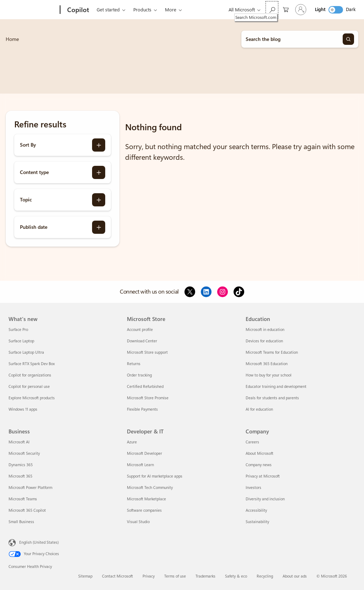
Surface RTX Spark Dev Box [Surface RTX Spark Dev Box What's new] (32, 364)
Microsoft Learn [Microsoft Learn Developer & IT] (140, 465)
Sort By (28, 145)
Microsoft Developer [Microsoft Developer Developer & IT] (144, 454)
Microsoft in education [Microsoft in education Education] (265, 330)
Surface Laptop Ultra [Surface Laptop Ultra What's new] (26, 352)
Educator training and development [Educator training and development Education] (276, 387)
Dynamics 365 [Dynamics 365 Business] (21, 465)
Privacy (149, 576)
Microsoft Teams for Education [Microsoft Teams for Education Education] (272, 352)
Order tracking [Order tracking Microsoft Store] (139, 375)
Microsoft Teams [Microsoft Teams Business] (23, 499)
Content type (34, 172)
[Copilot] (77, 10)
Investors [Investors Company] (253, 488)
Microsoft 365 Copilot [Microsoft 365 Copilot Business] (27, 510)
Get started (108, 10)
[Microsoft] (33, 10)
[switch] (336, 10)
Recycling (265, 576)
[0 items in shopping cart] (286, 9)
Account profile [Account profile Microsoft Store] (140, 330)
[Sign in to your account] (301, 10)
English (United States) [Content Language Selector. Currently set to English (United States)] (39, 542)
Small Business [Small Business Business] (21, 522)
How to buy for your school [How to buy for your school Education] (269, 375)
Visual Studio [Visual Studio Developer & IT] (138, 522)
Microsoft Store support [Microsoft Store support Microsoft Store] (147, 352)
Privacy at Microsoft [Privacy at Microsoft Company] (263, 476)
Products (142, 10)
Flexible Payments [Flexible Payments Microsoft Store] (142, 409)
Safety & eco (236, 576)
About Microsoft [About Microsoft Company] (259, 454)
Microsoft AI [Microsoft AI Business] (19, 442)
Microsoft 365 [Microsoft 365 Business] (20, 476)
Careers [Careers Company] (252, 442)
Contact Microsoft (117, 576)
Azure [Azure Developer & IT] (132, 442)
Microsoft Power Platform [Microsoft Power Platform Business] (30, 488)
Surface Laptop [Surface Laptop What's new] (21, 341)
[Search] (348, 39)
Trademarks (205, 576)
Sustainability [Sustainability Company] (257, 522)
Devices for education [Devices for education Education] (264, 341)
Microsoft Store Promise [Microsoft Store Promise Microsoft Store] (148, 398)
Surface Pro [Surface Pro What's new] (18, 330)
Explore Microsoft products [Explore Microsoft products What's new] (32, 398)
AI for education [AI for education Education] (259, 409)
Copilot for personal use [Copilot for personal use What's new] (29, 387)
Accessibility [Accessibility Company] (256, 510)
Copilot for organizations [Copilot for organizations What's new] (30, 375)
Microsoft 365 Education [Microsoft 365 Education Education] (267, 364)
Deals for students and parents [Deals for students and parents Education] (272, 398)
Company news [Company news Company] (259, 465)
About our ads (295, 576)
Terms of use (175, 576)
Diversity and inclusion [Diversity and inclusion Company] (265, 499)
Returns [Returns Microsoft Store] (134, 364)
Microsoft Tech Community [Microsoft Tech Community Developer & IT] (150, 488)
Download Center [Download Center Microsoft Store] (142, 341)
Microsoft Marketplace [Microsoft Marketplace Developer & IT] (146, 499)
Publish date (34, 227)
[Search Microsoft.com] (272, 10)
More (171, 10)
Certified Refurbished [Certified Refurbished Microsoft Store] (145, 387)
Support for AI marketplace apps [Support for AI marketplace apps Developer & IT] (155, 476)
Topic (26, 200)
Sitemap (85, 576)
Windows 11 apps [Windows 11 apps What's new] (23, 409)
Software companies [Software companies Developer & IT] (144, 510)
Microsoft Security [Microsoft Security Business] (24, 454)
